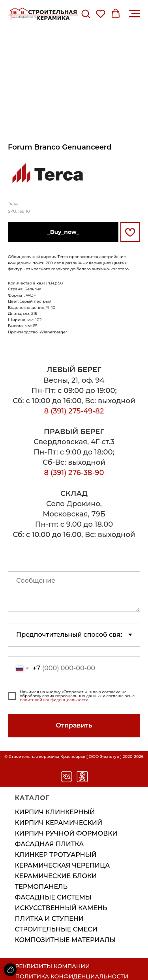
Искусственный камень (61, 908)
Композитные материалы (66, 940)
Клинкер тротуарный (56, 855)
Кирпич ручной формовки (66, 833)
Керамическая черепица (63, 865)
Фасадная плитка (50, 844)
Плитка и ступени (49, 919)
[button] (86, 13)
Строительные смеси (56, 929)
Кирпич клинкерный (55, 812)
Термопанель (41, 887)
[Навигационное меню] (135, 14)
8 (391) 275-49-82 (74, 411)
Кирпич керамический (59, 823)
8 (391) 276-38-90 (74, 473)
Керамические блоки (56, 876)
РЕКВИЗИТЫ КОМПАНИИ (53, 966)
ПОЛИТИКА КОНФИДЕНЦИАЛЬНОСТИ (72, 976)
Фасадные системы (53, 897)
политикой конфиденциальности (54, 700)
